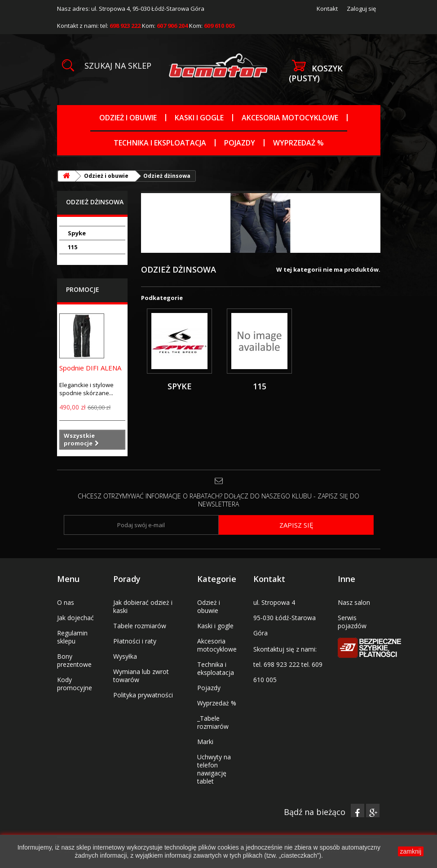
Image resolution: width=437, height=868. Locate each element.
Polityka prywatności (143, 695)
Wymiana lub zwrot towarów (141, 676)
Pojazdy (240, 143)
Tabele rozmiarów (140, 626)
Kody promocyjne (75, 684)
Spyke (77, 233)
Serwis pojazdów (352, 622)
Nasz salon (354, 602)
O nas (66, 602)
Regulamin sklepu (72, 637)
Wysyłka (125, 656)
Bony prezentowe (74, 660)
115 (73, 247)
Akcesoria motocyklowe (290, 118)
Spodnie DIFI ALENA (90, 368)
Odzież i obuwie (128, 118)
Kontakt (327, 9)
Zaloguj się (361, 9)
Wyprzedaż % (298, 143)
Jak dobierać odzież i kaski (143, 606)
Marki (205, 742)
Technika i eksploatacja (160, 143)
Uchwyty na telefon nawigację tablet (214, 769)
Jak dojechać (75, 618)
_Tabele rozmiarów (213, 722)
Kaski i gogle (199, 118)
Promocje (83, 289)
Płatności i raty (135, 641)
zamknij (411, 851)
